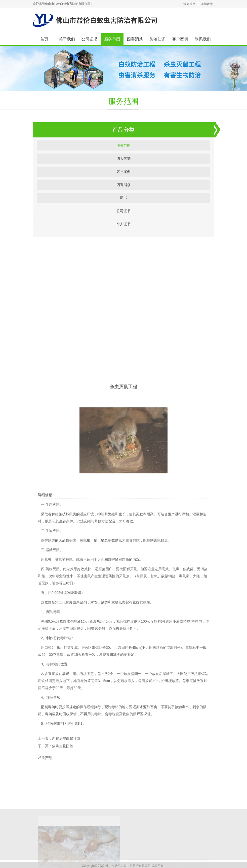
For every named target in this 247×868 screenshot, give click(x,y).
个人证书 (123, 229)
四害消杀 (135, 39)
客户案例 (180, 39)
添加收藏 (207, 4)
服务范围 (112, 39)
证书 (123, 203)
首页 (44, 39)
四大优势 (123, 163)
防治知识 (157, 39)
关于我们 (67, 39)
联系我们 (203, 39)
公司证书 (90, 39)
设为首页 (189, 4)
